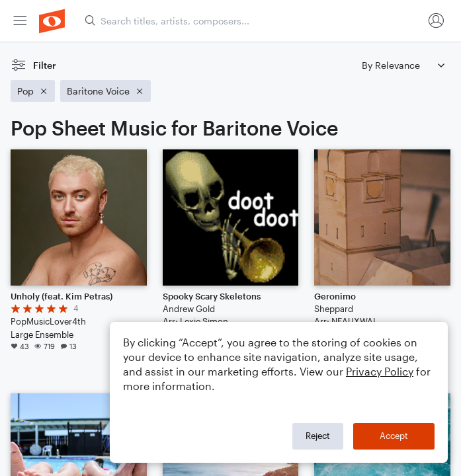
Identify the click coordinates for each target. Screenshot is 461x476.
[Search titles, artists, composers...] (254, 21)
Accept (394, 436)
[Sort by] (403, 65)
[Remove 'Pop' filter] (33, 91)
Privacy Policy (380, 371)
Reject (318, 436)
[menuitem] (20, 21)
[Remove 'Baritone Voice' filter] (105, 91)
